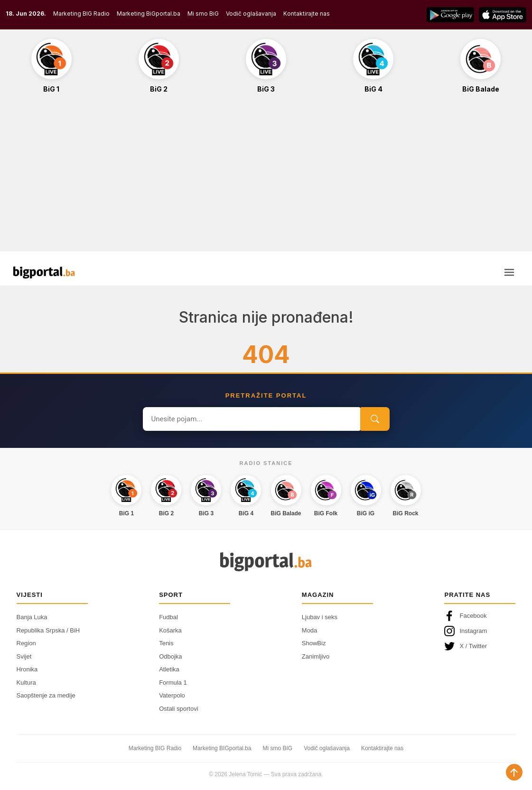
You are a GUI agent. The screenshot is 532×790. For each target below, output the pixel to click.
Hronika (27, 669)
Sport (171, 595)
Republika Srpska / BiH (48, 630)
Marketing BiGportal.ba (149, 14)
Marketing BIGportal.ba (222, 748)
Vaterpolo (172, 695)
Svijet (24, 656)
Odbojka (170, 656)
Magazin (318, 595)
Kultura (26, 683)
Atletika (169, 669)
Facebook (465, 616)
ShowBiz (314, 643)
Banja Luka (32, 617)
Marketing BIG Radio (81, 14)
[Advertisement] (266, 177)
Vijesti (30, 595)
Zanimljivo (316, 656)
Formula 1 (173, 683)
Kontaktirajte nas (307, 14)
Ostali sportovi (178, 709)
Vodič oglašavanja (251, 14)
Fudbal (168, 617)
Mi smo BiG (203, 14)
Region (26, 643)
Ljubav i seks (320, 617)
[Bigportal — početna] (44, 272)
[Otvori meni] (509, 272)
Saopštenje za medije (46, 695)
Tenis (166, 643)
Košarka (170, 630)
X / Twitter (466, 646)
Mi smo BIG (277, 748)
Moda (310, 630)
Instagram (466, 631)
